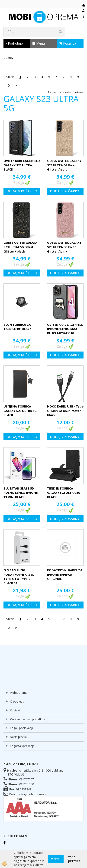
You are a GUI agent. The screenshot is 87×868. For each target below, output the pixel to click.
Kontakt (15, 710)
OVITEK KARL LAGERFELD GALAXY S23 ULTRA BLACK (22, 165)
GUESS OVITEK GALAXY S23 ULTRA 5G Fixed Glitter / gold (64, 165)
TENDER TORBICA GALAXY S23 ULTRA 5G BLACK (64, 493)
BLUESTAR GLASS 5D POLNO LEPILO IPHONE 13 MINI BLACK (21, 493)
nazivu (78, 92)
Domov (8, 58)
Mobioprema (19, 693)
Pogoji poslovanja (22, 728)
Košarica (68, 43)
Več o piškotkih (74, 859)
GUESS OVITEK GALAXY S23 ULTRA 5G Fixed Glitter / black (21, 247)
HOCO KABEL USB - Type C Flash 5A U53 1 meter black (65, 411)
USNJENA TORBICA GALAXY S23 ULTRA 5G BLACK (20, 411)
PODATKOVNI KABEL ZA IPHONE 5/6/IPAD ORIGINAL (65, 574)
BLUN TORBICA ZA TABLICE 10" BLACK (17, 327)
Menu (39, 43)
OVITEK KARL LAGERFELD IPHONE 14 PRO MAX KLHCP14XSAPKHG (65, 329)
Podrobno (14, 43)
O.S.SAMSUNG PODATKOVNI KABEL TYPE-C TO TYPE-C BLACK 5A (19, 577)
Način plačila (18, 737)
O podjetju (17, 702)
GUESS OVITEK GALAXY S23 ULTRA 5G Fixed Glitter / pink (64, 247)
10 (8, 85)
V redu (56, 859)
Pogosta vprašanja (22, 746)
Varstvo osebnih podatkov (27, 719)
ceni (67, 92)
